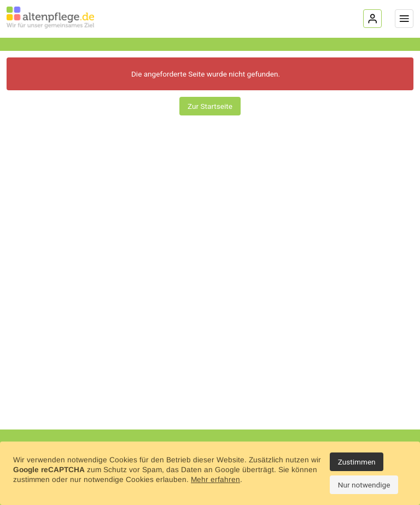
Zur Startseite (210, 106)
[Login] (372, 19)
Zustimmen (357, 462)
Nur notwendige (364, 485)
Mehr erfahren (215, 480)
